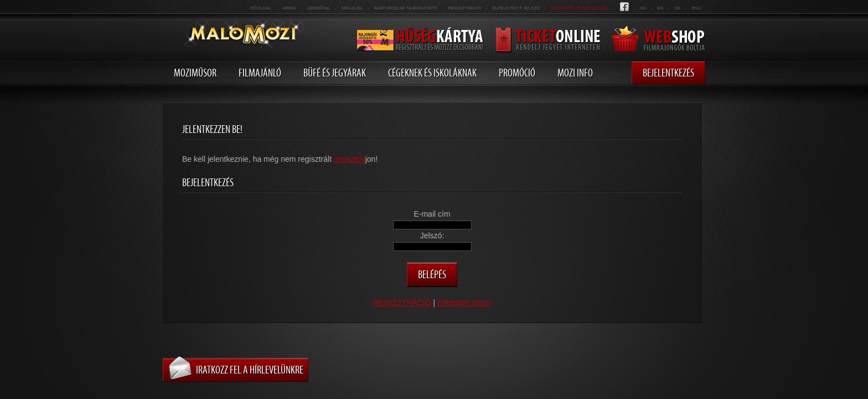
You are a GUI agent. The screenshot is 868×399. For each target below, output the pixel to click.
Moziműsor (195, 73)
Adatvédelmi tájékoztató (405, 8)
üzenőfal (318, 8)
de (677, 8)
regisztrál (350, 159)
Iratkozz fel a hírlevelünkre (250, 370)
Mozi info (575, 73)
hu (643, 8)
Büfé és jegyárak (335, 73)
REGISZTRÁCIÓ (464, 8)
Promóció (517, 73)
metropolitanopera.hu (580, 8)
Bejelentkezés (668, 73)
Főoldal (260, 8)
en (660, 8)
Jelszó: (432, 236)
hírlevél (352, 8)
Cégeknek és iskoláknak (432, 73)
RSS (696, 8)
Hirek (289, 8)
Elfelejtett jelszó (516, 8)
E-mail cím (432, 214)
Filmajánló (260, 73)
